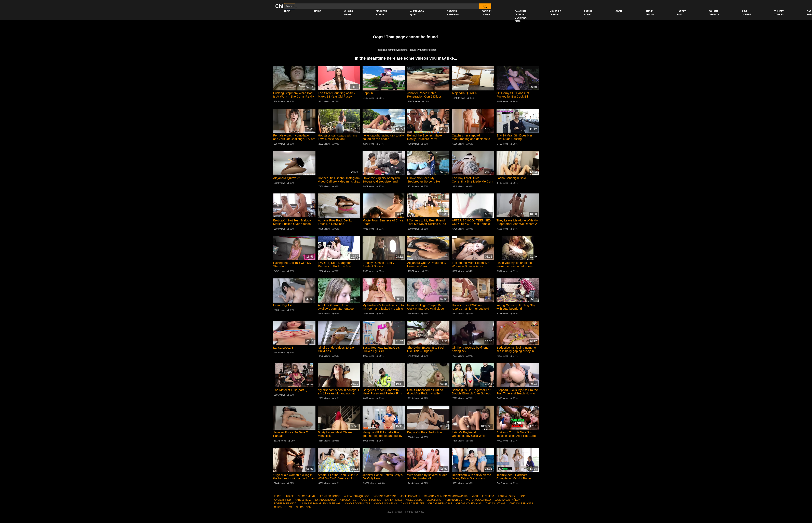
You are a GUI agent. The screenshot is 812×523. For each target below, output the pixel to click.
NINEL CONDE (414, 500)
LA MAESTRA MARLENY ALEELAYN (321, 504)
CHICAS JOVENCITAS (358, 504)
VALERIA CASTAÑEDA (508, 500)
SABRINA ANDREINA (453, 13)
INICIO (287, 11)
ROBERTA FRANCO (285, 504)
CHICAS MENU (349, 13)
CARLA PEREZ (394, 500)
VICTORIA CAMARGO (478, 500)
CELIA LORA (434, 500)
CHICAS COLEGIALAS (469, 504)
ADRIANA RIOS (453, 500)
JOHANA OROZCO (714, 13)
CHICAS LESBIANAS (521, 504)
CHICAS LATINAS (496, 504)
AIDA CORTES (746, 13)
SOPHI (619, 11)
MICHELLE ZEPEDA (555, 13)
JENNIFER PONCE (381, 13)
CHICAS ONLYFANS (385, 504)
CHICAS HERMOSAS (440, 504)
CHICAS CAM (304, 507)
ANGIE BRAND (650, 13)
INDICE (317, 11)
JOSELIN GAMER (487, 13)
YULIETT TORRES (779, 13)
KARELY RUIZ (681, 13)
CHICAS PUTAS (283, 507)
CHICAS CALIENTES (413, 504)
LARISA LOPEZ (588, 13)
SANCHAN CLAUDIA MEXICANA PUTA (521, 16)
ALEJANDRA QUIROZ (417, 13)
